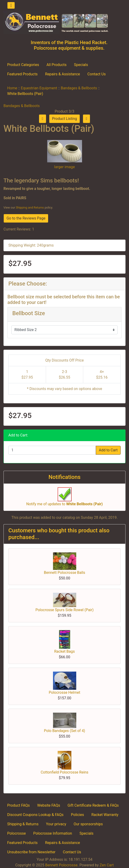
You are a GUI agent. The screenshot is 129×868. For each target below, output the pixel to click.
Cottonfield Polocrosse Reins (64, 772)
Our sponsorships (88, 824)
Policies (77, 815)
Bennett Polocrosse (61, 865)
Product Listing (65, 119)
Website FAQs (49, 805)
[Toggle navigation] (11, 5)
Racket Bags (64, 651)
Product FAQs (18, 805)
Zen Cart (107, 865)
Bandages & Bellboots (79, 88)
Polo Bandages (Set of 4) (64, 731)
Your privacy (56, 824)
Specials (81, 65)
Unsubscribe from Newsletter (31, 852)
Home (12, 88)
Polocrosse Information (53, 833)
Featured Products (22, 74)
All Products (56, 65)
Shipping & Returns (23, 824)
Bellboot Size (29, 313)
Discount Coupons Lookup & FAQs (35, 815)
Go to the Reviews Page (26, 218)
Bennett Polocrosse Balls (65, 573)
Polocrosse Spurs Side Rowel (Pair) (64, 610)
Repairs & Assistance (63, 74)
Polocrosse (17, 833)
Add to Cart (108, 450)
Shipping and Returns (30, 207)
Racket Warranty (105, 815)
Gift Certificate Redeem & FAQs (93, 805)
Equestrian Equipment (39, 88)
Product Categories (23, 65)
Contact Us (97, 74)
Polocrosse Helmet (64, 692)
